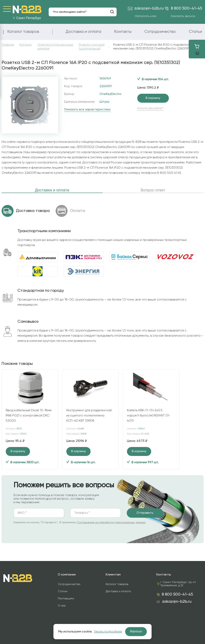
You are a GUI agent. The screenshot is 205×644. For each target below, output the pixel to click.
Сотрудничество (160, 32)
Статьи (195, 32)
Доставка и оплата (83, 32)
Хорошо (136, 631)
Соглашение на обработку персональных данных (111, 522)
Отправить (145, 513)
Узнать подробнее (108, 632)
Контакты (123, 32)
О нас (62, 606)
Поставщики (66, 599)
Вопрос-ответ (153, 190)
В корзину (153, 98)
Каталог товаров (23, 32)
